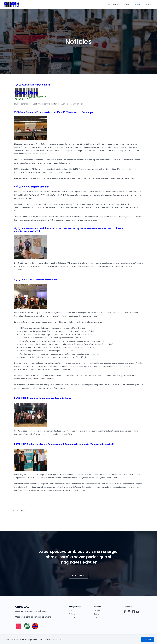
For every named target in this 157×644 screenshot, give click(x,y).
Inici (108, 4)
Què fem (127, 4)
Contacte (148, 4)
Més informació (57, 639)
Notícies (137, 4)
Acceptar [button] (147, 640)
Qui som (117, 4)
